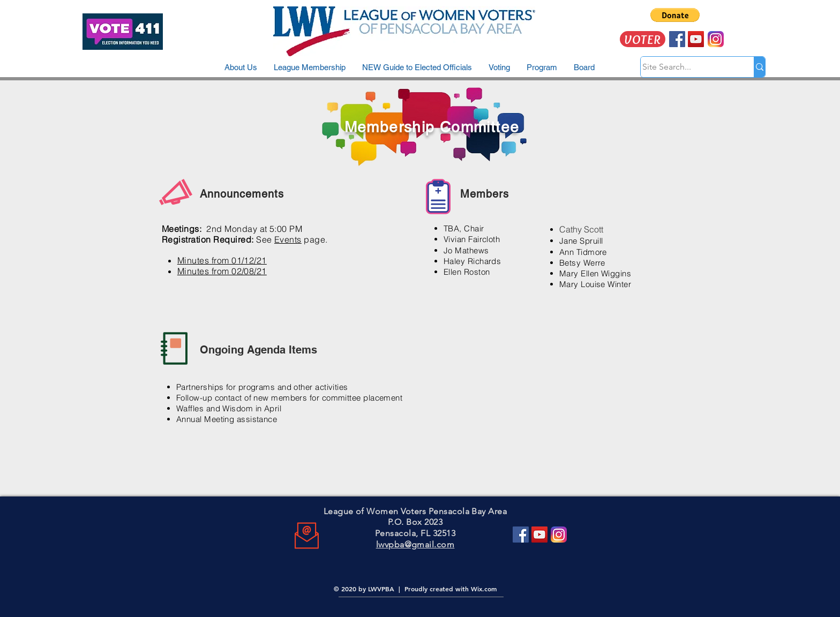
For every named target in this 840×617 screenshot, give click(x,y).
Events (288, 239)
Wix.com (484, 589)
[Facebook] (521, 535)
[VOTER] (643, 39)
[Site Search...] (687, 67)
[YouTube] (539, 535)
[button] (675, 15)
